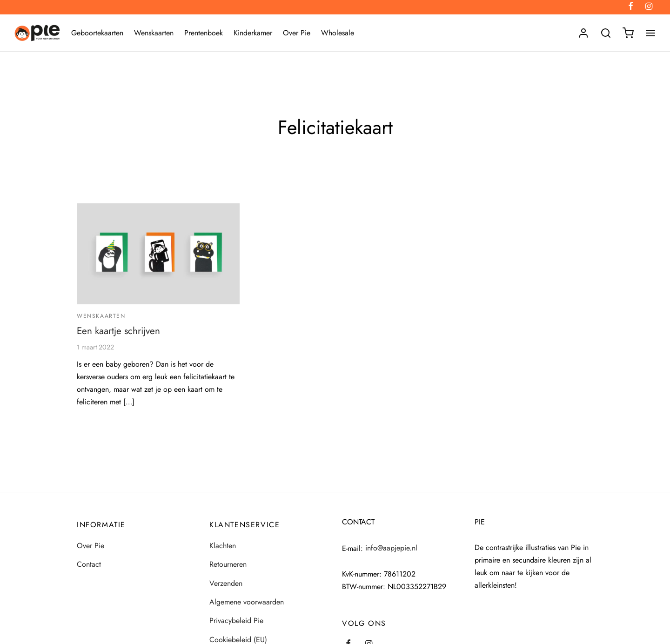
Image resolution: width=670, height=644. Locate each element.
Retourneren (228, 564)
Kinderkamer (253, 33)
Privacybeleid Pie (236, 621)
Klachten (223, 546)
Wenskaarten (154, 33)
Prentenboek (204, 33)
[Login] (583, 33)
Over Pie (297, 33)
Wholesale (338, 33)
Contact (89, 564)
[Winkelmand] (628, 33)
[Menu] (650, 33)
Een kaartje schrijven (118, 331)
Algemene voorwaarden (247, 602)
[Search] (606, 33)
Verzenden (226, 583)
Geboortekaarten (97, 33)
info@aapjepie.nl (391, 548)
